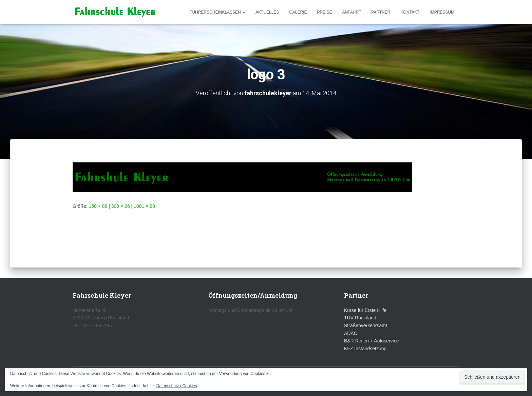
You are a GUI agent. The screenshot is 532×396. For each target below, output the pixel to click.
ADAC (351, 333)
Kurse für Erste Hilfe (365, 310)
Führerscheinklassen (217, 12)
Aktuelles (267, 12)
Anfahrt (352, 12)
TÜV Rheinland (360, 318)
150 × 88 (98, 206)
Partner (381, 12)
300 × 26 (121, 206)
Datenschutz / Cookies (177, 386)
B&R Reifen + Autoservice (371, 341)
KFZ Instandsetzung (365, 349)
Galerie (298, 12)
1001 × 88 (144, 206)
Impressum (442, 12)
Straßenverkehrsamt (366, 325)
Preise (324, 12)
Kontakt (410, 12)
